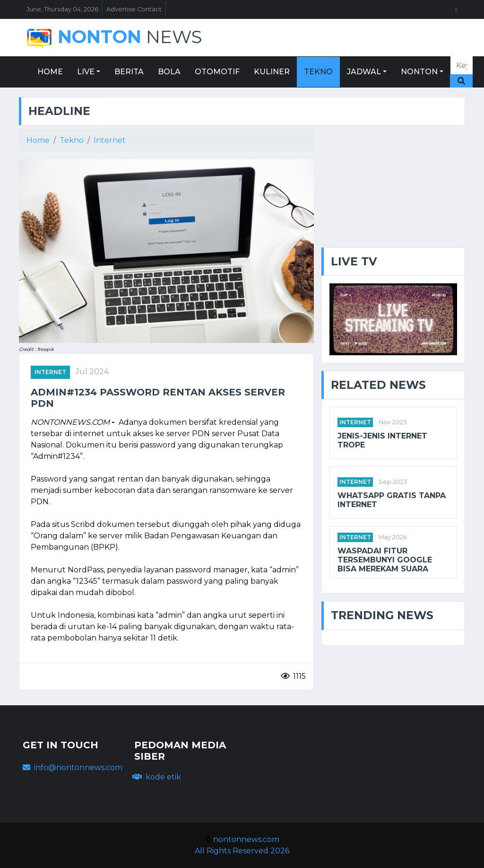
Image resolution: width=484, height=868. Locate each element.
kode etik (157, 777)
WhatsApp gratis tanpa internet (392, 500)
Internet (110, 140)
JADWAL (364, 72)
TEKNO (318, 72)
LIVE (86, 72)
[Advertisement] (393, 188)
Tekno (72, 140)
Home (38, 140)
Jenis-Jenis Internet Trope (382, 440)
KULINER (272, 72)
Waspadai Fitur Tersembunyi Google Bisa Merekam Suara (385, 560)
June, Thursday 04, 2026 (62, 9)
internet (355, 422)
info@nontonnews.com (73, 767)
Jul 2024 (92, 372)
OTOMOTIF (217, 72)
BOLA (169, 72)
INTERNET (50, 372)
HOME (50, 72)
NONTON (419, 72)
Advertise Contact (134, 9)
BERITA (129, 72)
